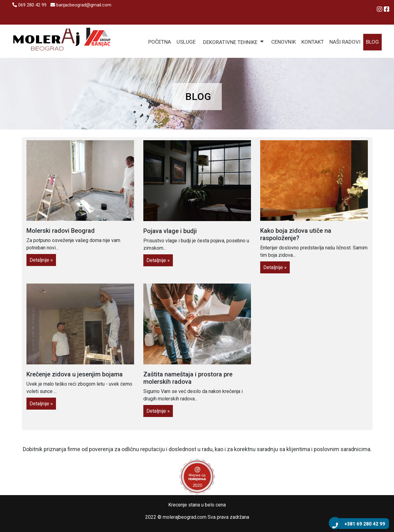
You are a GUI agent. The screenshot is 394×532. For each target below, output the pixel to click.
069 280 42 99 (29, 5)
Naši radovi (345, 42)
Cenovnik (284, 42)
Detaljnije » (41, 260)
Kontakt (313, 42)
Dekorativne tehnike (230, 42)
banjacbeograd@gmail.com (81, 5)
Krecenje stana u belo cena (197, 505)
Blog (372, 42)
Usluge (186, 42)
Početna (160, 42)
